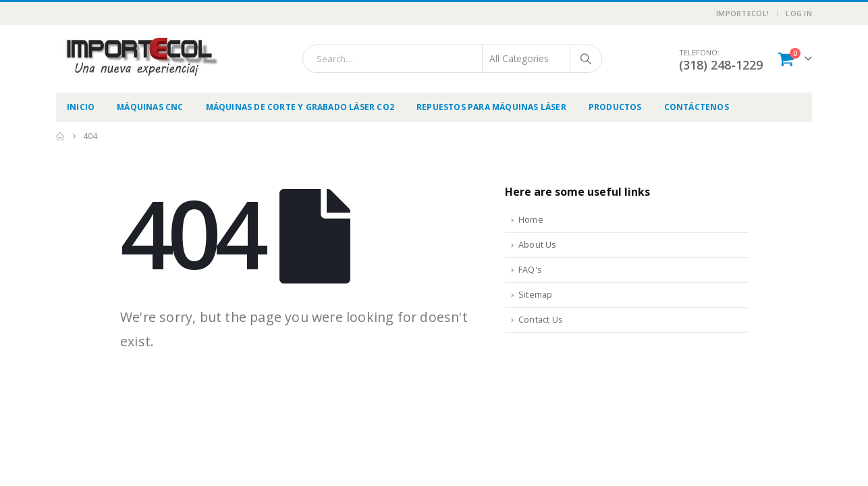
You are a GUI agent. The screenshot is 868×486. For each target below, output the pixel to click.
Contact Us (541, 320)
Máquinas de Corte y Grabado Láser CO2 (300, 107)
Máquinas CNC (150, 107)
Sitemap (535, 295)
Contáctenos (697, 107)
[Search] (586, 59)
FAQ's (530, 270)
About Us (538, 245)
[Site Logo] (140, 57)
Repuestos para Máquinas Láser (491, 107)
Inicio (81, 107)
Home (531, 220)
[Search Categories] (526, 59)
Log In (799, 13)
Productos (615, 107)
